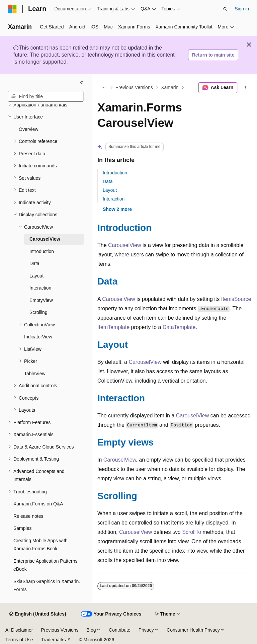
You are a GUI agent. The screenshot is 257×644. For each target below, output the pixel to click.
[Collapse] (82, 82)
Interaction (114, 199)
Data (108, 181)
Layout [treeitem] (36, 276)
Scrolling (117, 496)
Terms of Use (19, 640)
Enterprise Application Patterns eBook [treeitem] (45, 565)
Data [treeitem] (34, 263)
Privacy (146, 630)
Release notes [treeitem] (28, 516)
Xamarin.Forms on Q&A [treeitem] (38, 504)
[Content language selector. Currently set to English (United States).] (38, 614)
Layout (110, 190)
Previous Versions (134, 88)
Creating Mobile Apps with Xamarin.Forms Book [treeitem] (40, 545)
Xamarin (170, 88)
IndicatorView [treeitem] (38, 337)
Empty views (125, 442)
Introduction (115, 173)
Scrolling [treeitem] (38, 312)
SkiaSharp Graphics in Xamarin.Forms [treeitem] (47, 586)
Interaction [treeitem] (40, 288)
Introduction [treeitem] (42, 251)
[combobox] (46, 96)
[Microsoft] (12, 9)
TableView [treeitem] (35, 374)
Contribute (120, 630)
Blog (91, 630)
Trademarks (53, 640)
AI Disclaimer (19, 630)
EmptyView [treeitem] (41, 300)
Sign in (242, 9)
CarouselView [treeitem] (45, 239)
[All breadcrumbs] (103, 88)
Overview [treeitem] (28, 129)
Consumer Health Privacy (193, 630)
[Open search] (225, 9)
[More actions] (246, 88)
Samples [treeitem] (22, 528)
